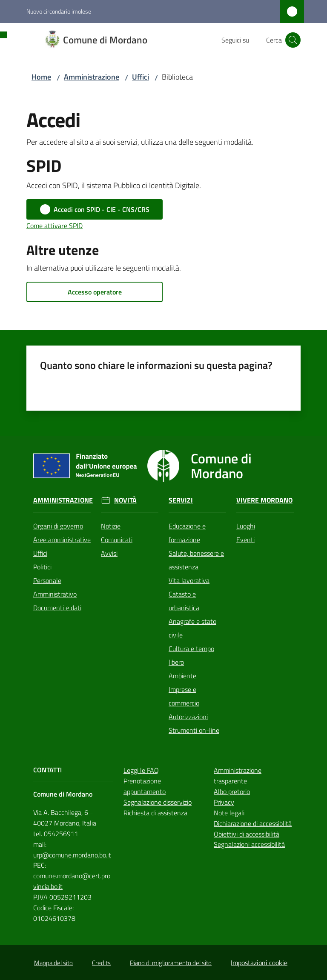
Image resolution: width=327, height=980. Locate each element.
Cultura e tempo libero (191, 655)
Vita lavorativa (189, 580)
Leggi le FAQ (141, 770)
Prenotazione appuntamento (145, 786)
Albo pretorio (232, 791)
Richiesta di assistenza (155, 813)
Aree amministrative (62, 540)
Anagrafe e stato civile (192, 628)
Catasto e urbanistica (184, 601)
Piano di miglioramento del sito (171, 963)
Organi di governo (58, 526)
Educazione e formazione (187, 533)
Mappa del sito (53, 963)
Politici (42, 567)
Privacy (224, 802)
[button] (293, 40)
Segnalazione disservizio (158, 802)
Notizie (111, 526)
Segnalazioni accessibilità (249, 844)
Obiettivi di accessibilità (247, 834)
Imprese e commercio (184, 696)
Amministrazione (92, 77)
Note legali (229, 813)
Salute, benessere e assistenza (196, 560)
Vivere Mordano (264, 500)
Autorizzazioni (188, 717)
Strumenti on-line (194, 730)
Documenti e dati (57, 608)
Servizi (181, 500)
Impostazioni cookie (259, 963)
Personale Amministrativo (55, 587)
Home (41, 77)
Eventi (245, 540)
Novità (125, 500)
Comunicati (117, 540)
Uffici (141, 77)
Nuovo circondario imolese (59, 11)
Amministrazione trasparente (238, 776)
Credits (101, 963)
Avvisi (109, 553)
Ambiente (182, 676)
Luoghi (246, 526)
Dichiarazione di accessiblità (253, 823)
